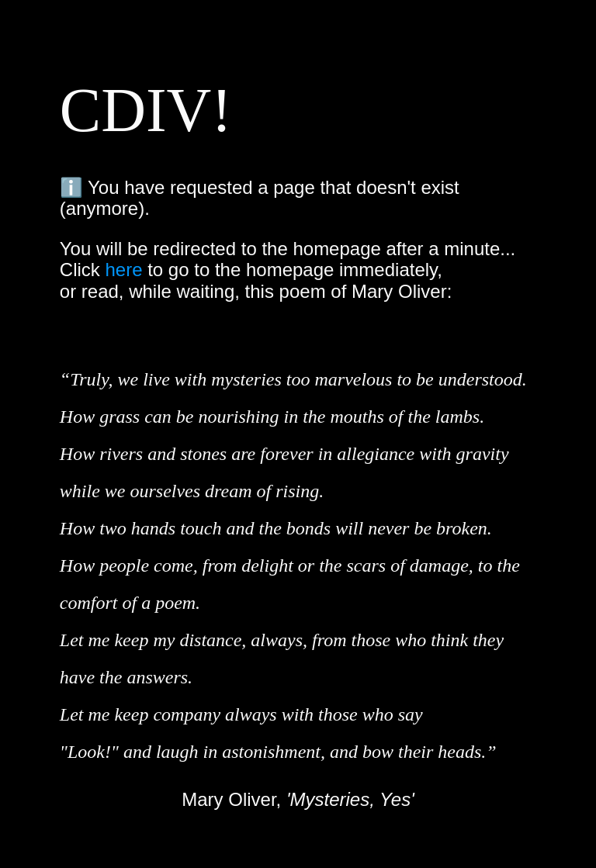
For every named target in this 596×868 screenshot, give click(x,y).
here (123, 270)
